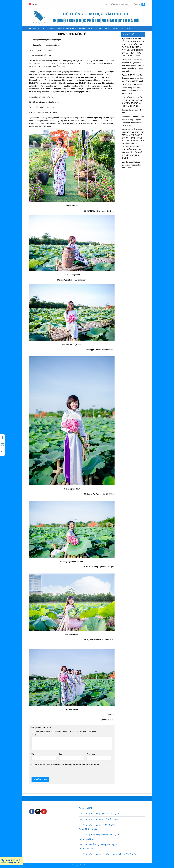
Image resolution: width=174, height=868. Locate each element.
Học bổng (51, 28)
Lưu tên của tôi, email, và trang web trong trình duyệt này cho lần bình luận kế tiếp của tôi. (67, 765)
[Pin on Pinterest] (44, 811)
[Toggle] (81, 814)
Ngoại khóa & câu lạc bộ (87, 28)
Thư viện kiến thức (111, 4)
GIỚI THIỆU (36, 28)
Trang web (91, 754)
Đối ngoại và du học (71, 28)
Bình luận (35, 735)
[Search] (143, 4)
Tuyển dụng (128, 28)
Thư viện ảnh (124, 4)
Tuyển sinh (43, 28)
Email (62, 754)
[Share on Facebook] (32, 811)
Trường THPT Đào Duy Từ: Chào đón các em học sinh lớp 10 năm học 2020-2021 (132, 78)
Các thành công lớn (103, 28)
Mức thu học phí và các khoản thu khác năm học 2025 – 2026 (131, 165)
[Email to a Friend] (38, 811)
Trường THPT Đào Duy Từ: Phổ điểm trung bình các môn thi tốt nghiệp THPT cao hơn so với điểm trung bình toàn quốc (133, 65)
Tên (33, 754)
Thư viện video (135, 4)
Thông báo (60, 28)
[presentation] (47, 772)
